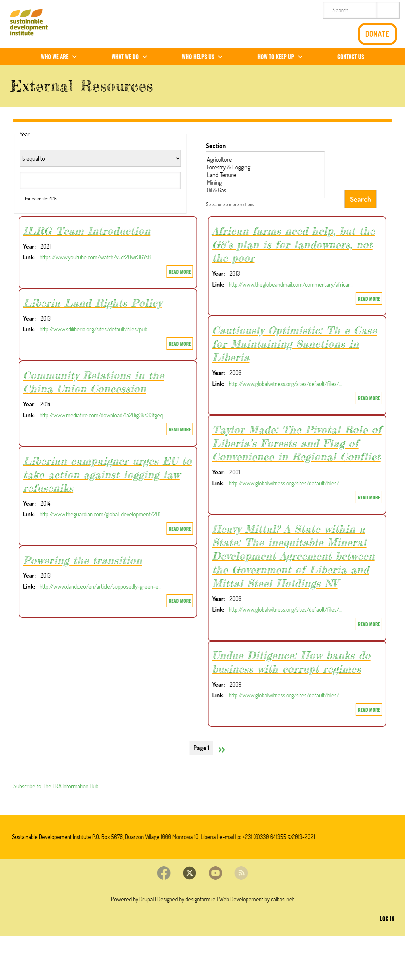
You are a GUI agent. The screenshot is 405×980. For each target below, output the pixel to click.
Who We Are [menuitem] (62, 57)
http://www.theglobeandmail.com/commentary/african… (294, 284)
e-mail (234, 878)
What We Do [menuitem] (132, 57)
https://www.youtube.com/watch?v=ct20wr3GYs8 (97, 257)
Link (28, 257)
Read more (181, 272)
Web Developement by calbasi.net (259, 942)
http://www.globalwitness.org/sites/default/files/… (288, 383)
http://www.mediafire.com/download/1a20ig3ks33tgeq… (105, 415)
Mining (265, 182)
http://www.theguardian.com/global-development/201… (104, 514)
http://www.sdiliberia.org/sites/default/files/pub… (98, 329)
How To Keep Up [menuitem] (283, 57)
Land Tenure (265, 175)
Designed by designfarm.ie (186, 942)
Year (29, 246)
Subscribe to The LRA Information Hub (58, 827)
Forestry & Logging (265, 167)
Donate (377, 34)
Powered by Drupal (130, 942)
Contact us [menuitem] (351, 57)
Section (216, 146)
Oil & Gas (265, 190)
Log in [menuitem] (387, 963)
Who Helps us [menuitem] (205, 57)
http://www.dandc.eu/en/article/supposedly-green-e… (104, 586)
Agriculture (265, 159)
